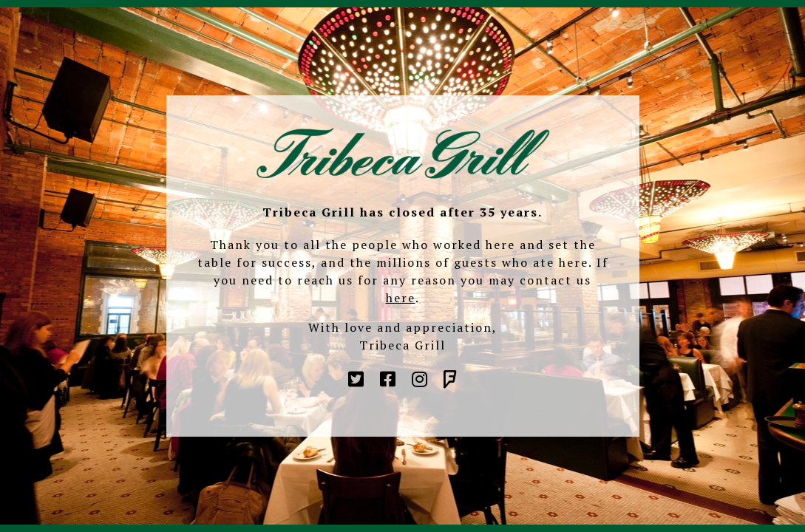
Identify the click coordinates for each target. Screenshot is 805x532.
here (401, 298)
